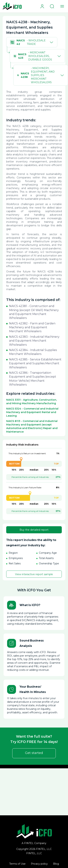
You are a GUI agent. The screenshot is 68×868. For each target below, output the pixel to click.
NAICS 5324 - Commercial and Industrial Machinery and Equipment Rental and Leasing (32, 412)
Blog (56, 864)
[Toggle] (51, 42)
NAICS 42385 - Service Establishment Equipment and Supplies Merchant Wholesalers (35, 363)
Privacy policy (39, 864)
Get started (34, 753)
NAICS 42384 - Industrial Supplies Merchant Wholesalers (33, 352)
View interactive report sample (34, 574)
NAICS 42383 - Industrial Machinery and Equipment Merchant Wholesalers (34, 341)
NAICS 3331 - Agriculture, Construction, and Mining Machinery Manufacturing (32, 402)
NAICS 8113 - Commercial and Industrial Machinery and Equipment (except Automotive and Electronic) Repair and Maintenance (32, 426)
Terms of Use (17, 864)
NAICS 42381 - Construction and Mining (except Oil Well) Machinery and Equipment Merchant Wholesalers (34, 312)
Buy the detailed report (34, 530)
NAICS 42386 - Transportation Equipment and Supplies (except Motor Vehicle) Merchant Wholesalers (33, 379)
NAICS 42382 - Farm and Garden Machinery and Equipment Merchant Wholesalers (32, 327)
